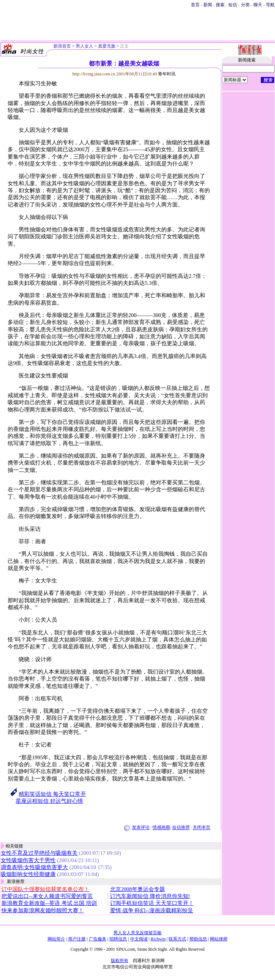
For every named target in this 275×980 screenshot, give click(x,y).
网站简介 (56, 939)
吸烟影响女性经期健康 (28, 874)
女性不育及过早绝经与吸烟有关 (39, 853)
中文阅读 (139, 939)
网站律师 (219, 939)
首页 (195, 5)
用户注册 (77, 939)
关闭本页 (201, 828)
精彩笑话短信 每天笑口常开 (52, 794)
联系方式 (177, 939)
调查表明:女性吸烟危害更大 (34, 867)
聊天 (258, 5)
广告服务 (98, 939)
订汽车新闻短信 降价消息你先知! (150, 896)
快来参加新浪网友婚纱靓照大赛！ (43, 910)
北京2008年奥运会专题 (137, 889)
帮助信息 (198, 939)
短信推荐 (181, 828)
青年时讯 (167, 74)
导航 (270, 5)
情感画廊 (161, 828)
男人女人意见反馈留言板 (137, 933)
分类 (245, 5)
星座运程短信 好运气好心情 (49, 801)
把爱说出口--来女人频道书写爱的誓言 (47, 896)
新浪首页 (62, 46)
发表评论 (141, 828)
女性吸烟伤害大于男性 (28, 860)
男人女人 (84, 46)
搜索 (221, 5)
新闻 (208, 5)
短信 (233, 5)
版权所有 (120, 961)
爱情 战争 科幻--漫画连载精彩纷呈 (152, 910)
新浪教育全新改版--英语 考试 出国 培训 (49, 903)
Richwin (158, 939)
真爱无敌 (107, 46)
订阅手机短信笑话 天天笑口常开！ (152, 903)
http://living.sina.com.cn (94, 74)
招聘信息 (118, 939)
